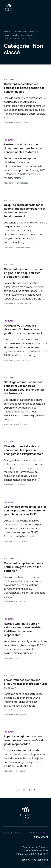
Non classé (9, 79)
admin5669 (9, 123)
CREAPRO (42, 832)
